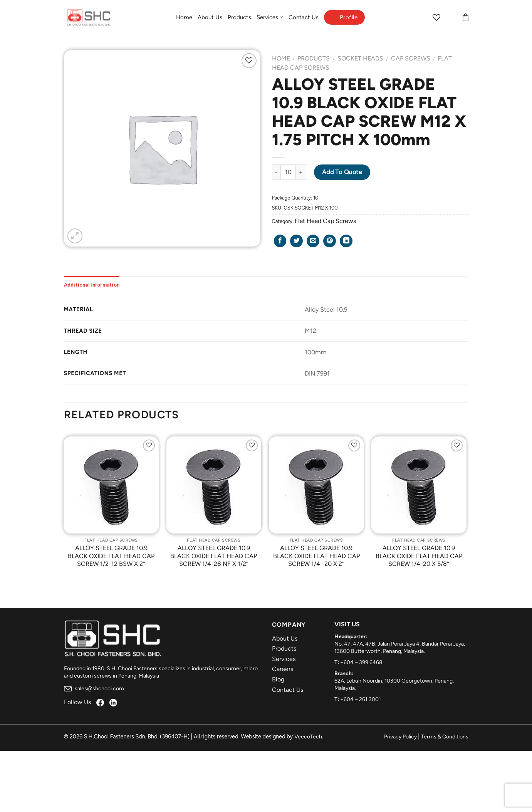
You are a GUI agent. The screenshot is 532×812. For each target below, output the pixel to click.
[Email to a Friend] (313, 241)
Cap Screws (411, 58)
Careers (283, 669)
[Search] (421, 17)
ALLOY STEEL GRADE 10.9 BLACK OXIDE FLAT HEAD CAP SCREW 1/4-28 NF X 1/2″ (214, 556)
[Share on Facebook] (280, 241)
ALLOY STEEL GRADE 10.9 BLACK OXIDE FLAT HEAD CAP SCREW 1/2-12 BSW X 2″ (111, 556)
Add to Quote (342, 172)
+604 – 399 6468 (361, 662)
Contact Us (304, 17)
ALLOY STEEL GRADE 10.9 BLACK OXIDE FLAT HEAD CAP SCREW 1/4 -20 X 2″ (316, 556)
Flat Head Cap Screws (325, 221)
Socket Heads (360, 58)
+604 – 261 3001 (361, 699)
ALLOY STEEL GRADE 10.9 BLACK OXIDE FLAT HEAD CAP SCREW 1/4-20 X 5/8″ (419, 556)
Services (270, 17)
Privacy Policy (400, 737)
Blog (278, 679)
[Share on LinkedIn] (346, 241)
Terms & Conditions (445, 737)
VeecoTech (308, 737)
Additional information (92, 285)
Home (184, 17)
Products (239, 17)
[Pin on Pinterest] (330, 241)
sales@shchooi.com (94, 689)
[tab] (92, 285)
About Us (210, 17)
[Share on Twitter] (296, 241)
